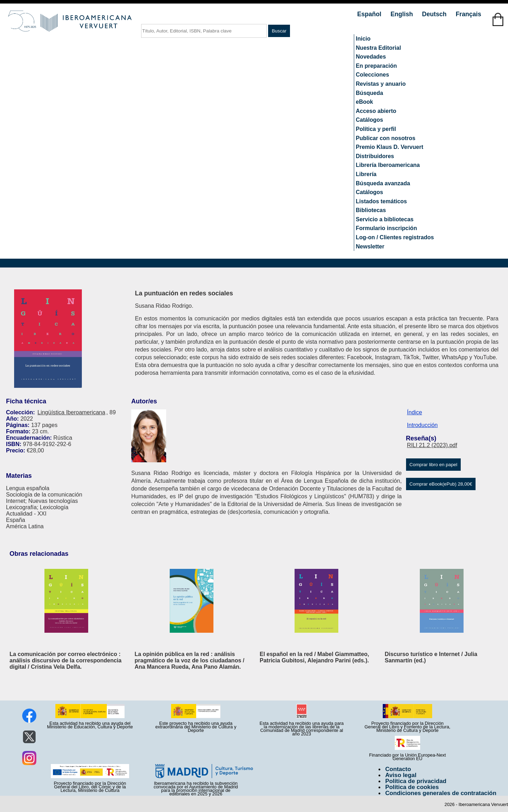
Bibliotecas (371, 210)
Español (370, 14)
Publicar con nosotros (386, 138)
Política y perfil (376, 129)
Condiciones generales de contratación (441, 793)
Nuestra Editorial (379, 48)
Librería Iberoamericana (388, 165)
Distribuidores (375, 156)
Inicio (363, 39)
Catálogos (370, 120)
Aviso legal (401, 775)
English (403, 14)
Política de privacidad (416, 781)
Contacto (398, 769)
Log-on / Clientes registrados (395, 237)
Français (468, 14)
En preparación (376, 66)
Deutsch (435, 14)
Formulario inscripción (386, 228)
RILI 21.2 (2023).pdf (432, 445)
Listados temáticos (382, 201)
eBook (365, 102)
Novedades (371, 57)
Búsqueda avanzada (383, 183)
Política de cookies (412, 787)
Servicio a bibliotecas (385, 219)
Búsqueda (370, 93)
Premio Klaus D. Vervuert (390, 147)
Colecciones (373, 75)
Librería (366, 174)
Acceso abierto (376, 111)
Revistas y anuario (381, 84)
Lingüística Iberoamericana (71, 412)
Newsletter (370, 246)
